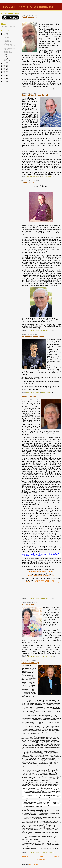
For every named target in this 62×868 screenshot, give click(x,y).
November (7, 39)
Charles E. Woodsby (30, 663)
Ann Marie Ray (28, 604)
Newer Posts (25, 857)
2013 (4, 76)
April (5, 58)
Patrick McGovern (29, 17)
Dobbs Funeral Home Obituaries (28, 7)
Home (41, 857)
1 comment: (49, 177)
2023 (4, 35)
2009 (4, 81)
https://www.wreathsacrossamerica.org (41, 576)
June (5, 55)
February (6, 61)
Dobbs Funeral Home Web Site (9, 26)
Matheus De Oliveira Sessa (33, 336)
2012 (4, 77)
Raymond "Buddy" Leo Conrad (35, 95)
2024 (4, 33)
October (6, 40)
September (7, 42)
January (6, 62)
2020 (4, 65)
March (6, 59)
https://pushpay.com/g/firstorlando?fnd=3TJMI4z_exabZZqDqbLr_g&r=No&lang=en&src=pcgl (41, 581)
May (5, 57)
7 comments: (49, 598)
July (5, 54)
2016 (4, 71)
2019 (4, 67)
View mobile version (41, 859)
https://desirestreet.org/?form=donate (41, 571)
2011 (4, 78)
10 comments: (49, 89)
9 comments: (49, 330)
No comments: (49, 657)
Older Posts (58, 857)
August (6, 43)
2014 (4, 74)
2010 (4, 80)
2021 (4, 64)
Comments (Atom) (34, 864)
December (7, 38)
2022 (4, 36)
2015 (4, 73)
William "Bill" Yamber (30, 397)
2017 (4, 70)
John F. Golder (28, 183)
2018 (4, 68)
